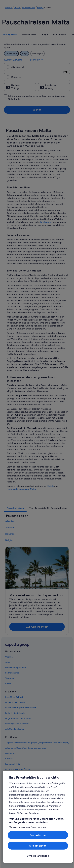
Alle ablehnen (38, 846)
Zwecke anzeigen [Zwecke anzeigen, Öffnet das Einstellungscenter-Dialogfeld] (38, 856)
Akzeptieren (38, 835)
